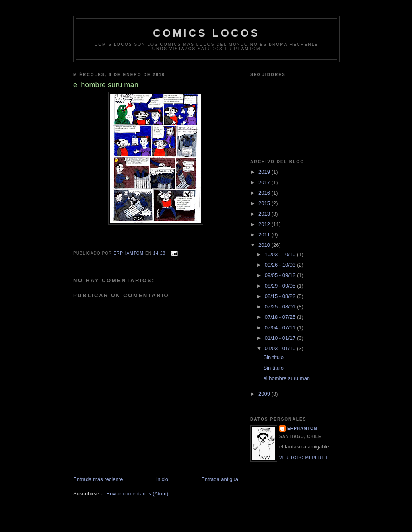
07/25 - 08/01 (281, 307)
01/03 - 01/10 (281, 348)
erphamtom (302, 428)
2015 (265, 203)
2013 (265, 214)
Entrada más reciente (98, 479)
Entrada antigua (220, 479)
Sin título (273, 357)
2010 (265, 245)
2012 (265, 224)
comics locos (206, 33)
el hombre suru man (286, 378)
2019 (265, 172)
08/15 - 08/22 (281, 296)
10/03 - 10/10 (281, 254)
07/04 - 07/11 (281, 328)
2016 (265, 193)
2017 (265, 182)
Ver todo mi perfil (304, 458)
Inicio (162, 479)
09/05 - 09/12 (281, 275)
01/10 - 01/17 (281, 338)
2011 (265, 235)
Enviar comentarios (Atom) (137, 494)
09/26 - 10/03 (281, 265)
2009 (265, 394)
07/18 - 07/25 (281, 317)
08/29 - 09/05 (281, 286)
